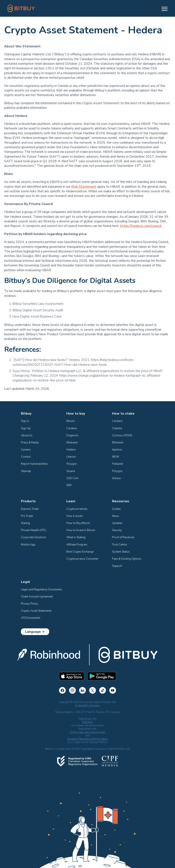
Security (117, 530)
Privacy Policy (30, 604)
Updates (117, 523)
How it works (75, 516)
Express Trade (30, 509)
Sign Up (26, 428)
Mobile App (28, 545)
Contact (26, 457)
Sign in (25, 421)
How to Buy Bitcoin (78, 523)
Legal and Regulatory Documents (42, 590)
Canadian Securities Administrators (87, 739)
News (116, 516)
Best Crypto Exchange (80, 552)
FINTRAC (88, 722)
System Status (121, 552)
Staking (25, 523)
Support (117, 566)
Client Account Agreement (37, 597)
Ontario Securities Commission (87, 732)
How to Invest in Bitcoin (81, 530)
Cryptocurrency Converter (82, 559)
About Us (27, 435)
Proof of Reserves (123, 537)
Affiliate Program (77, 545)
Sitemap (26, 471)
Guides (116, 509)
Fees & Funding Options (127, 559)
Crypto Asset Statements (36, 611)
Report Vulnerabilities (34, 464)
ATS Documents (31, 618)
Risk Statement (84, 187)
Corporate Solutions (33, 537)
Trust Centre (119, 545)
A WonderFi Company (88, 705)
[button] (163, 8)
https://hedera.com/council (141, 226)
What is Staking (76, 537)
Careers (26, 450)
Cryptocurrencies (77, 509)
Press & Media (30, 443)
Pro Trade (27, 516)
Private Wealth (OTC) (34, 530)
